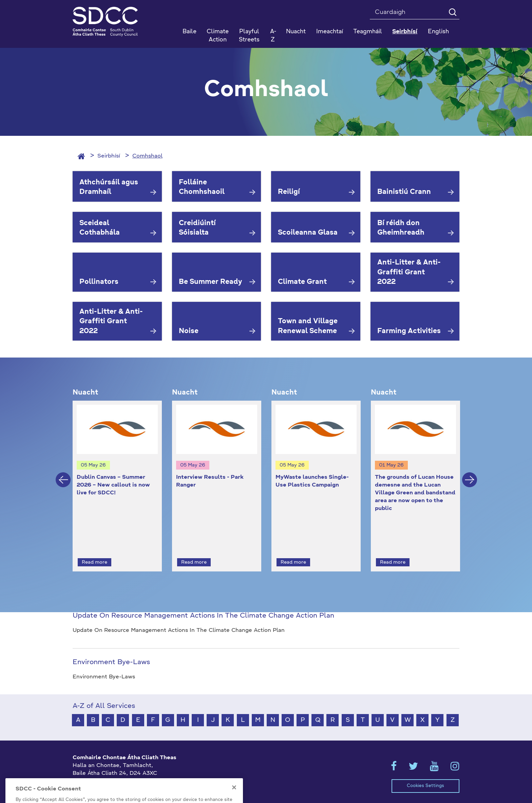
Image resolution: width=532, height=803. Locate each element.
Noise (189, 331)
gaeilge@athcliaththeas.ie (108, 783)
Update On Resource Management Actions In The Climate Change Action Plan (203, 603)
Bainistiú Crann (404, 192)
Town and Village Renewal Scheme (308, 326)
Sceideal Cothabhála (100, 228)
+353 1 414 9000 (97, 772)
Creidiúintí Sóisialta (197, 228)
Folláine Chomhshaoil (202, 188)
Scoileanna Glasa (308, 233)
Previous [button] (63, 474)
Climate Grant (302, 282)
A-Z (273, 36)
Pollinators (99, 282)
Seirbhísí (109, 156)
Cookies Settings (425, 774)
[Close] (234, 800)
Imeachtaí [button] (330, 32)
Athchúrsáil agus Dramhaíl (109, 188)
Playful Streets (249, 36)
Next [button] (470, 474)
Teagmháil (368, 32)
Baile (189, 32)
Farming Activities (409, 331)
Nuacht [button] (296, 32)
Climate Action (218, 36)
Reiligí (289, 192)
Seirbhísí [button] (405, 32)
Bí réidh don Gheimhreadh (401, 228)
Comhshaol (147, 156)
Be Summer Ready (210, 282)
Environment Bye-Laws (111, 650)
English (438, 32)
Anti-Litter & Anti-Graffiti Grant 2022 (409, 272)
